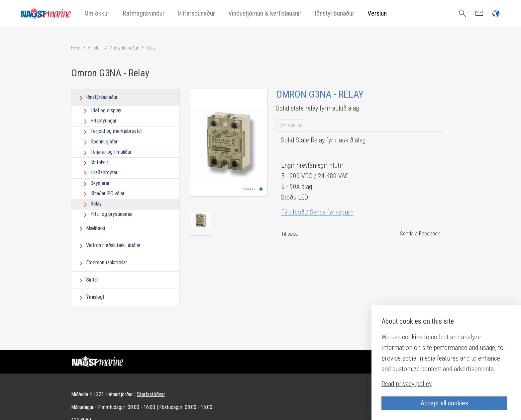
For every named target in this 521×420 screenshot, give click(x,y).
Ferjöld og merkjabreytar (116, 131)
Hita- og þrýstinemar (112, 214)
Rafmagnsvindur (144, 13)
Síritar (92, 280)
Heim (76, 48)
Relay (151, 48)
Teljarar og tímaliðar (111, 152)
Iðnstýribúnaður (334, 13)
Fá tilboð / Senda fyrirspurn (317, 212)
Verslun (377, 13)
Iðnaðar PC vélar (107, 193)
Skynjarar (100, 183)
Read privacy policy (407, 384)
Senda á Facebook (420, 234)
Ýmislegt (95, 297)
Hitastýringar (104, 121)
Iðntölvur (99, 162)
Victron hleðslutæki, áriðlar (113, 245)
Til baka (289, 234)
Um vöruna (291, 125)
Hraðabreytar (104, 173)
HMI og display (106, 110)
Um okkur (97, 13)
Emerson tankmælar (107, 262)
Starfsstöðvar (151, 394)
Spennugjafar (104, 142)
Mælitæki (96, 228)
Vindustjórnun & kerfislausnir (265, 13)
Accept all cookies (444, 403)
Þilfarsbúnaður (196, 13)
